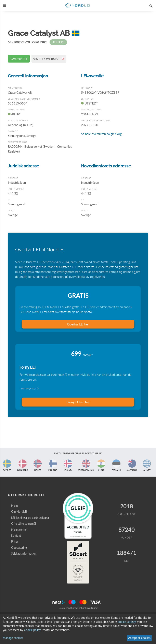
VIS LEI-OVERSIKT (49, 59)
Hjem (15, 506)
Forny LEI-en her (78, 402)
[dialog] (78, 629)
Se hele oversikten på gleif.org (101, 134)
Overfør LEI (19, 59)
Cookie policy (32, 630)
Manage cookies (13, 638)
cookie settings (127, 622)
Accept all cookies (139, 638)
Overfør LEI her (78, 324)
